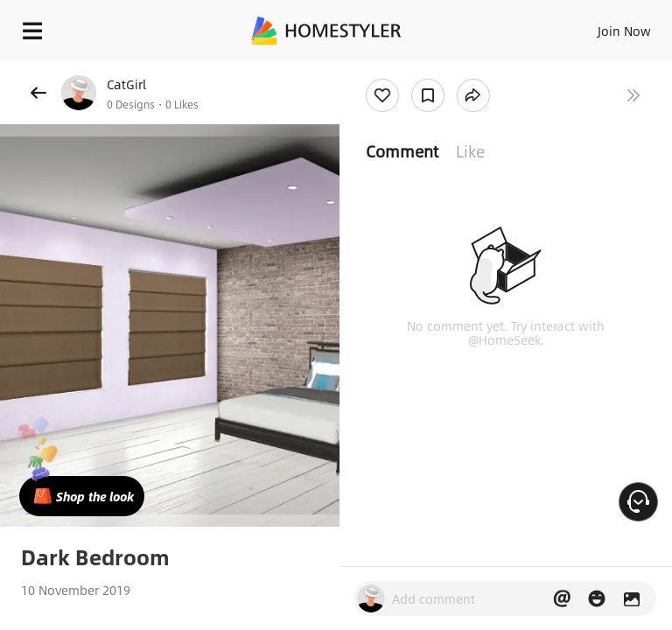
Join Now (624, 31)
